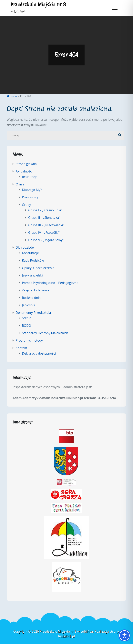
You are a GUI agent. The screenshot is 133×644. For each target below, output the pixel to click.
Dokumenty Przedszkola (33, 313)
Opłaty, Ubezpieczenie (38, 268)
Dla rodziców (25, 247)
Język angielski (32, 275)
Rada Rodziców (33, 260)
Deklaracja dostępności (39, 353)
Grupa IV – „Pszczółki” (44, 233)
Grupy (26, 205)
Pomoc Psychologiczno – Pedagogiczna (50, 283)
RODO (26, 326)
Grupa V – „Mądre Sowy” (46, 240)
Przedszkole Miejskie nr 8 (38, 5)
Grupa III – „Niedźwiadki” (46, 225)
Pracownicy (30, 197)
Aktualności (24, 171)
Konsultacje (30, 253)
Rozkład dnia (31, 298)
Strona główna (26, 164)
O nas (20, 184)
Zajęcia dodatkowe (36, 290)
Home (12, 96)
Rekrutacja (30, 177)
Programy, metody (29, 340)
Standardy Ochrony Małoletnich (45, 333)
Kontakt (21, 348)
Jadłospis (28, 305)
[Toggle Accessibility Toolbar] (124, 635)
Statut (26, 318)
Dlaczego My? (32, 190)
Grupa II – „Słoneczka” (44, 218)
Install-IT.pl (66, 636)
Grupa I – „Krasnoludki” (45, 210)
